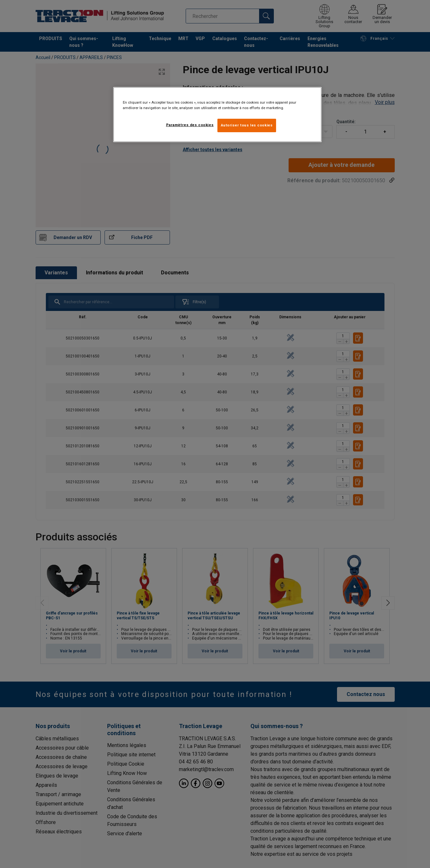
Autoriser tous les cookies (247, 125)
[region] (217, 115)
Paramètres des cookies (190, 125)
